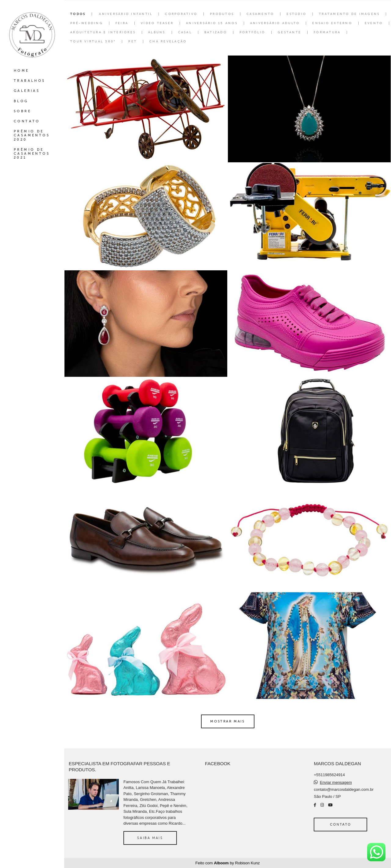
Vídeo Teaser (157, 23)
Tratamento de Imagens (349, 14)
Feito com (228, 863)
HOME (22, 71)
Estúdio (296, 14)
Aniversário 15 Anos (212, 23)
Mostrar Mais (227, 721)
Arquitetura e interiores (103, 32)
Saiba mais (150, 838)
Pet (133, 41)
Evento (374, 23)
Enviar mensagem (336, 782)
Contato (340, 824)
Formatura (327, 32)
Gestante (289, 32)
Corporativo (181, 14)
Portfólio (252, 32)
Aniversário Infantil (126, 14)
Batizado (216, 32)
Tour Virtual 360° (93, 41)
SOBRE (22, 111)
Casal (185, 32)
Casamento (260, 14)
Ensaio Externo (332, 23)
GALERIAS (27, 91)
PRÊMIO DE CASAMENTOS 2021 (32, 154)
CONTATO (27, 121)
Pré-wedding (87, 23)
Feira (122, 23)
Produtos (222, 14)
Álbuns (157, 32)
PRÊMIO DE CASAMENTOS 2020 (32, 135)
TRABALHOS (30, 81)
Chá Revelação (168, 41)
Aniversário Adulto (275, 23)
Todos (78, 14)
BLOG (21, 101)
